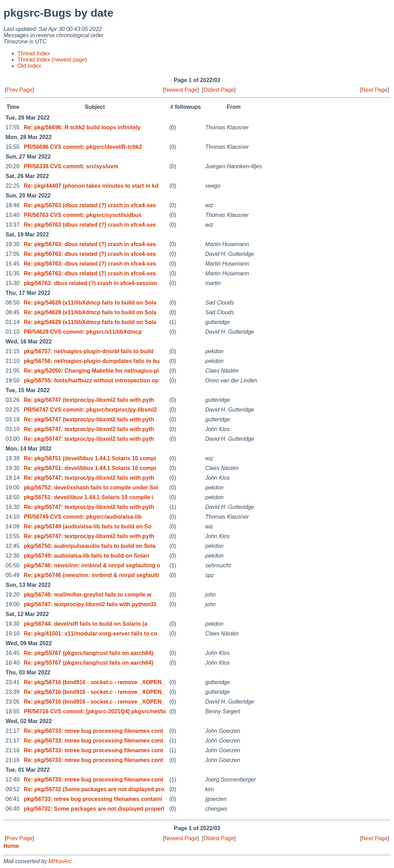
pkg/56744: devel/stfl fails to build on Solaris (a (85, 624)
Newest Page (181, 90)
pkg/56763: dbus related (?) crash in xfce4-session (90, 283)
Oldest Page (219, 90)
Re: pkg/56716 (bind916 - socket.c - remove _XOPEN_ (94, 682)
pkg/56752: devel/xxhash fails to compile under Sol (91, 488)
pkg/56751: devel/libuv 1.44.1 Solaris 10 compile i (88, 497)
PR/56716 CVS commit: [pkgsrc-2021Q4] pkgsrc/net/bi (95, 711)
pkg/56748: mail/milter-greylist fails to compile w (87, 595)
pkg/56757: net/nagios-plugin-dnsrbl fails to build (88, 351)
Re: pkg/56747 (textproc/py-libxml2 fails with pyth (89, 400)
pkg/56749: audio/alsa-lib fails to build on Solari (86, 556)
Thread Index (34, 53)
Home (11, 846)
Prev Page (19, 90)
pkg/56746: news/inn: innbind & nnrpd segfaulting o (92, 565)
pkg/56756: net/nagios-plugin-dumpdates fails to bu (92, 361)
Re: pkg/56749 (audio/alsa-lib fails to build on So (87, 526)
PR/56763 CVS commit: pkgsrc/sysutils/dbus (83, 215)
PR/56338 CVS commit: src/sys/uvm (71, 166)
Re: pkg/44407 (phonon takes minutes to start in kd (91, 186)
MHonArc (60, 861)
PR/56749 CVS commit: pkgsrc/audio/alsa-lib (83, 517)
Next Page (375, 90)
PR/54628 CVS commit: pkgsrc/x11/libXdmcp (83, 332)
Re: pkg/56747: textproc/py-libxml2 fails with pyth (89, 429)
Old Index (29, 66)
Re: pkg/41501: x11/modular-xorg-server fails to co (90, 634)
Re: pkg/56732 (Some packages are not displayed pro (94, 789)
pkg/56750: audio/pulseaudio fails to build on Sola (90, 546)
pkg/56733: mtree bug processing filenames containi (93, 799)
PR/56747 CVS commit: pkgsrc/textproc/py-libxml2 (90, 410)
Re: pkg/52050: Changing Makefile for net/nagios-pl (91, 371)
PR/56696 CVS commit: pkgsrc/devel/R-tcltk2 (83, 147)
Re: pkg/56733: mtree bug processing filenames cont (93, 731)
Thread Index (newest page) (52, 60)
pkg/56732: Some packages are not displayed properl (94, 809)
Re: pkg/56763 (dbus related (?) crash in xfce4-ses (90, 205)
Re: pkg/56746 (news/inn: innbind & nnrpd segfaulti (91, 575)
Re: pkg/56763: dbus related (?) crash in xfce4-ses (90, 244)
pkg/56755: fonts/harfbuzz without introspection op (91, 380)
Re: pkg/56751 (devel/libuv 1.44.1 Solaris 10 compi (90, 458)
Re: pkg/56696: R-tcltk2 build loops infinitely (82, 127)
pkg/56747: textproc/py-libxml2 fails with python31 (90, 604)
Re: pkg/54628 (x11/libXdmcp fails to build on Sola (90, 303)
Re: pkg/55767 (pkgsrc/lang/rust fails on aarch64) (88, 653)
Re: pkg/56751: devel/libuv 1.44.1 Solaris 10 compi (90, 468)
